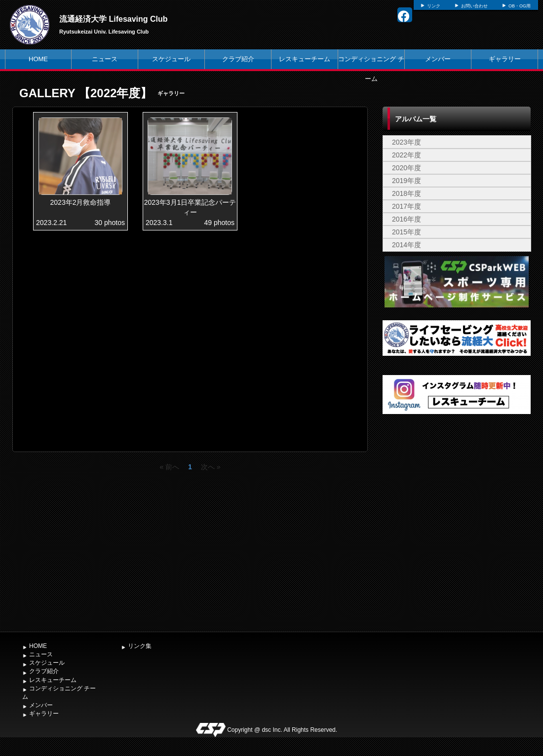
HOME (38, 59)
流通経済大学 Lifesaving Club (114, 19)
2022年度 (407, 155)
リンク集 (140, 646)
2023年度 (407, 142)
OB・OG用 (520, 6)
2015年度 (407, 232)
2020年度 (407, 168)
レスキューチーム (305, 59)
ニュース (105, 59)
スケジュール (171, 59)
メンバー (438, 59)
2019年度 (407, 181)
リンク (434, 6)
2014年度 (407, 245)
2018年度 (407, 193)
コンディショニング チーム (371, 69)
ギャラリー (505, 59)
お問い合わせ (474, 6)
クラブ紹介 (238, 59)
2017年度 (407, 206)
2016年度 (407, 219)
